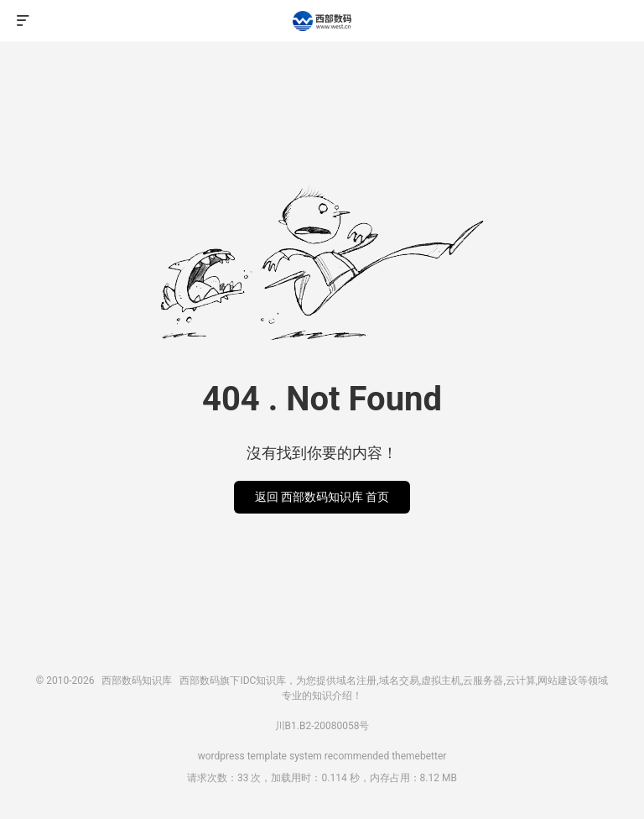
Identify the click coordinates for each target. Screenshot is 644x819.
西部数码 (200, 681)
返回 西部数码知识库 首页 (322, 497)
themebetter (419, 756)
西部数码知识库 (322, 21)
